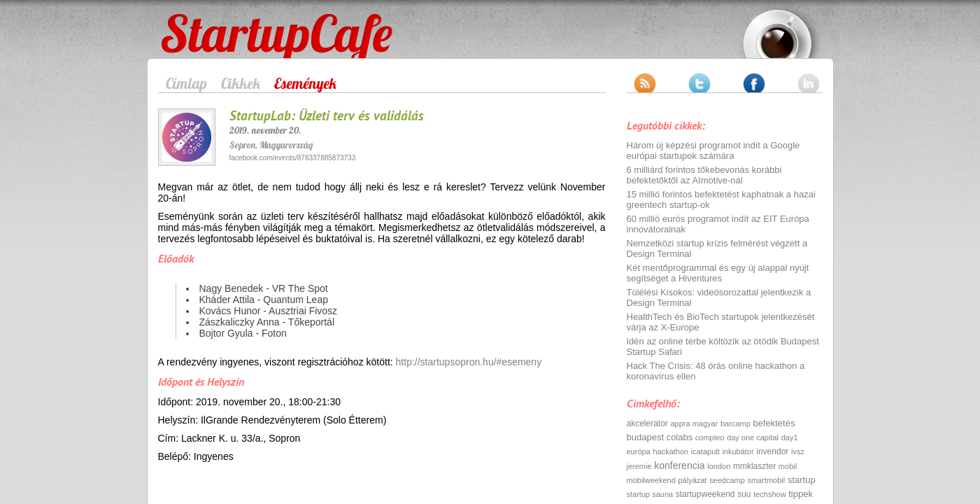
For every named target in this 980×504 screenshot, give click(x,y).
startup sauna (650, 494)
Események (305, 83)
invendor (772, 451)
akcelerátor (647, 423)
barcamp (736, 423)
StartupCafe (187, 22)
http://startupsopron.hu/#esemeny (469, 362)
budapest (646, 437)
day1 (790, 437)
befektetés (774, 423)
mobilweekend (651, 480)
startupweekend (705, 494)
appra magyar (695, 423)
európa (639, 451)
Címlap (186, 83)
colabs (680, 437)
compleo (710, 437)
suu (744, 494)
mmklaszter (754, 466)
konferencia (679, 465)
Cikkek (241, 83)
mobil (788, 466)
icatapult (705, 451)
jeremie (639, 466)
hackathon (670, 451)
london (719, 466)
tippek (801, 494)
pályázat (692, 480)
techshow (769, 494)
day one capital (753, 437)
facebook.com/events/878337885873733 (293, 158)
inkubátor (738, 451)
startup (802, 480)
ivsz (798, 451)
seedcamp (727, 480)
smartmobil (766, 480)
